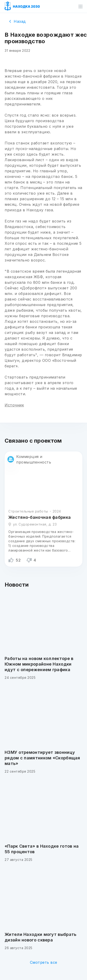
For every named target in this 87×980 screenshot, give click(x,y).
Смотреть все (44, 962)
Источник (14, 405)
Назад (18, 21)
